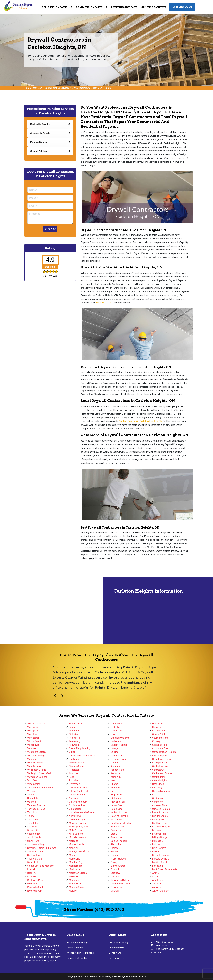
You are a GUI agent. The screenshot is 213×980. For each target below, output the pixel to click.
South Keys (33, 841)
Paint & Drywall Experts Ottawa (129, 977)
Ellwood (115, 869)
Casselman (158, 784)
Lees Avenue (117, 756)
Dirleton (115, 891)
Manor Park (75, 884)
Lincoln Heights (119, 745)
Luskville (115, 727)
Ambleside (158, 880)
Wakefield (32, 780)
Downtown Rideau (120, 880)
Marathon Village (78, 873)
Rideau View (75, 724)
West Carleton (35, 766)
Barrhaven (158, 866)
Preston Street (76, 763)
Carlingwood (159, 798)
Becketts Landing (161, 855)
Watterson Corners (37, 777)
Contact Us (115, 953)
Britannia (157, 830)
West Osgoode (35, 763)
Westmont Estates (37, 752)
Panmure (74, 773)
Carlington (158, 802)
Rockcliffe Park (35, 880)
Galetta (114, 852)
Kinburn (115, 763)
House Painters (75, 948)
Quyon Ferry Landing (80, 748)
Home (28, 88)
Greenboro (116, 830)
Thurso (31, 816)
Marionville (75, 869)
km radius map (52, 610)
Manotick (74, 880)
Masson (73, 855)
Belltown (157, 844)
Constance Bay (160, 748)
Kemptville (116, 777)
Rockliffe (32, 873)
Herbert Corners (119, 812)
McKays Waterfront (79, 852)
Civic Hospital (159, 756)
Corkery (156, 741)
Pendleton (74, 770)
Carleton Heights (161, 809)
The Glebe (33, 820)
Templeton (33, 823)
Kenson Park (117, 770)
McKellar (74, 848)
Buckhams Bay (160, 823)
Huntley (114, 784)
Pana (72, 777)
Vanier (31, 795)
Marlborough (76, 866)
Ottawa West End (78, 788)
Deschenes (158, 724)
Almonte (157, 887)
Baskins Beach (160, 862)
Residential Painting (57, 7)
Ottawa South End (78, 791)
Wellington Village (37, 770)
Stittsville (32, 827)
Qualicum (74, 759)
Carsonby (157, 788)
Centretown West (161, 766)
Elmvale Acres (118, 866)
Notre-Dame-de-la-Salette (82, 812)
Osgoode (74, 798)
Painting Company (124, 7)
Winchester (33, 738)
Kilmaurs (115, 766)
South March (34, 837)
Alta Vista (157, 884)
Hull (113, 791)
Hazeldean (116, 820)
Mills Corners (76, 834)
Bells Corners (159, 848)
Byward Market (160, 812)
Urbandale (33, 798)
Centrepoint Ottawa (162, 773)
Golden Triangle (119, 841)
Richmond (74, 731)
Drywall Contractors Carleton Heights (91, 88)
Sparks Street (34, 834)
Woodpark (33, 731)
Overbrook (74, 784)
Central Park (159, 777)
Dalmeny (157, 727)
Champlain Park (160, 763)
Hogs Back (116, 795)
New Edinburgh (77, 820)
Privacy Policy (116, 948)
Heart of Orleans (119, 816)
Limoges (115, 748)
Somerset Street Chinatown (42, 848)
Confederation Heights (164, 752)
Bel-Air (156, 852)
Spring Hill (33, 830)
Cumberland (159, 731)
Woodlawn (33, 734)
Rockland (32, 876)
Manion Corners (77, 887)
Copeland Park (160, 745)
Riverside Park (35, 891)
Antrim (156, 876)
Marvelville (75, 859)
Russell (31, 869)
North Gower (76, 816)
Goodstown (117, 837)
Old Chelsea (75, 809)
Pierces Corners (77, 766)
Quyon (72, 752)
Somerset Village (36, 844)
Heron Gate (116, 809)
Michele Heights (77, 837)
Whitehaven (33, 745)
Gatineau (115, 848)
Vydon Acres (34, 784)
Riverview (32, 884)
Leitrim (114, 752)
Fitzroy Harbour (119, 859)
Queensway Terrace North (82, 756)
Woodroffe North (36, 724)
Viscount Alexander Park (40, 788)
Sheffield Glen (34, 859)
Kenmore (115, 773)
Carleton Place (160, 805)
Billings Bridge (160, 837)
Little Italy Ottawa (120, 738)
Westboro (32, 759)
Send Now (50, 229)
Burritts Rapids (160, 816)
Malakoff (74, 891)
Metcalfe (74, 841)
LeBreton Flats (118, 759)
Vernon (31, 791)
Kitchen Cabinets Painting (80, 953)
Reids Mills (75, 738)
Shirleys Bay (34, 855)
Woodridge (33, 727)
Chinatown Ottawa (162, 759)
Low (113, 734)
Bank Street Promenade (165, 869)
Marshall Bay (76, 862)
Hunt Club (116, 788)
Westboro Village (36, 756)
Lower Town (117, 731)
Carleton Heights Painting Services (51, 88)
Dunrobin (115, 876)
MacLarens (116, 724)
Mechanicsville (77, 844)
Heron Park (116, 805)
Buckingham (159, 820)
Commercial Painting (92, 7)
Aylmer (156, 873)
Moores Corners (77, 823)
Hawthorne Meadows (122, 823)
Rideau (73, 727)
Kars (113, 780)
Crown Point (159, 734)
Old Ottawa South (78, 802)
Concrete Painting (118, 942)
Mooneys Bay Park (79, 827)
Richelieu (74, 734)
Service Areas (116, 958)
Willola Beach (34, 741)
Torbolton (32, 812)
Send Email (161, 945)
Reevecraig (75, 741)
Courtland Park (160, 738)
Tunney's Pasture (36, 805)
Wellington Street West (39, 773)
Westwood (33, 748)
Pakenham (75, 780)
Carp (155, 795)
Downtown (116, 887)
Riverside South (35, 887)
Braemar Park (159, 834)
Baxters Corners (161, 859)
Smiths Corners (35, 852)
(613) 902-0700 (182, 7)
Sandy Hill (32, 862)
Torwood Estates (36, 809)
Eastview (115, 873)
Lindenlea (116, 741)
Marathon (74, 876)
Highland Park (118, 802)
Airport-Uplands (160, 891)
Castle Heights (160, 780)
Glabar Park (117, 844)
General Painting (154, 7)
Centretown (158, 770)
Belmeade (157, 841)
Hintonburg (116, 798)
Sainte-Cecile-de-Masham (41, 866)
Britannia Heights (161, 827)
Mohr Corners (76, 830)
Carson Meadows (161, 791)
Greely (114, 834)
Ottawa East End (78, 795)
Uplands (32, 802)
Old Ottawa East (77, 805)
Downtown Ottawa (120, 884)
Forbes (114, 855)
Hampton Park (118, 827)
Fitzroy (114, 862)
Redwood (74, 745)
